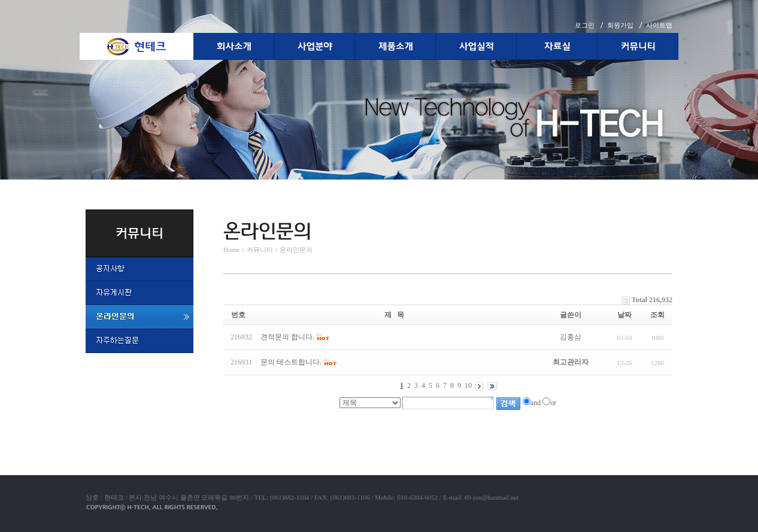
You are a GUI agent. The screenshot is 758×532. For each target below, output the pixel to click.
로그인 (585, 25)
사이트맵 (659, 25)
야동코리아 (241, 415)
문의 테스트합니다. (291, 362)
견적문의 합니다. (287, 337)
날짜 (624, 315)
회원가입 (620, 25)
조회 (657, 315)
